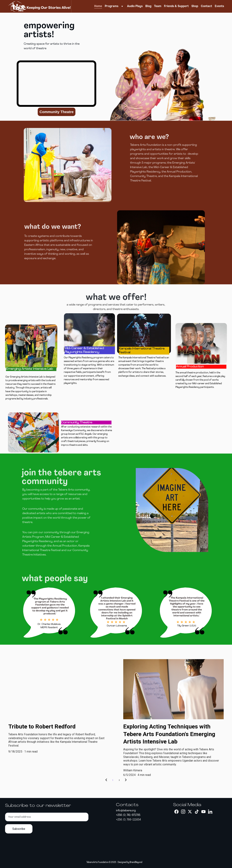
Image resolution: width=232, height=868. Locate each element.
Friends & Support (176, 6)
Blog (148, 6)
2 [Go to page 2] (119, 780)
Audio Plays (135, 6)
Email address (14, 810)
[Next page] (126, 780)
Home (98, 6)
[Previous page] (106, 780)
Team (158, 6)
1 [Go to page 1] (113, 780)
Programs (112, 6)
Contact (206, 6)
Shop (195, 6)
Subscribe (19, 829)
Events (219, 6)
